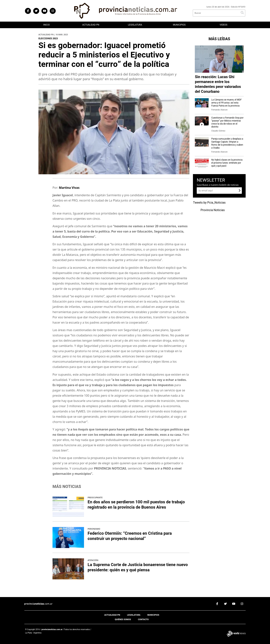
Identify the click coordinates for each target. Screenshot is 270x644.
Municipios (179, 25)
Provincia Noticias (213, 210)
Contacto (143, 619)
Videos (224, 25)
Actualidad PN (91, 25)
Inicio (46, 25)
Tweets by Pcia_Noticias (209, 203)
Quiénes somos (123, 619)
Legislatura (135, 25)
